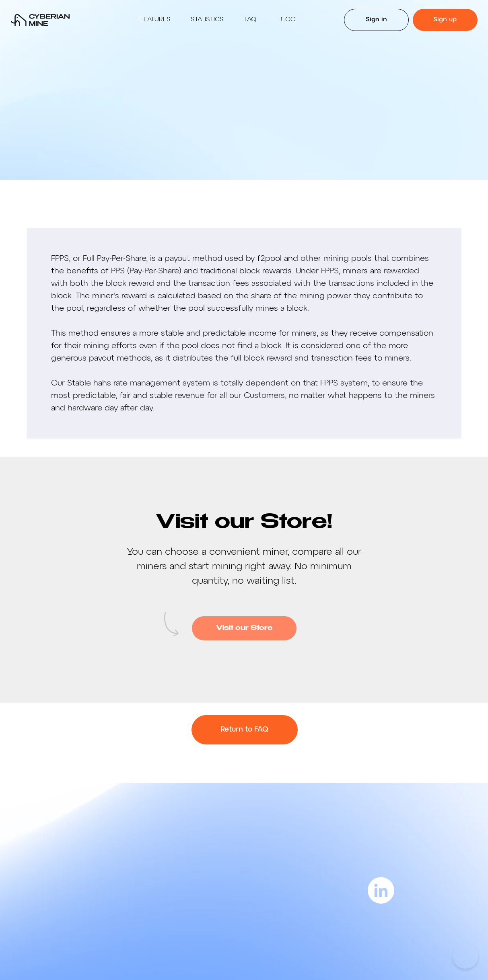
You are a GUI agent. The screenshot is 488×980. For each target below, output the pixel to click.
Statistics (207, 20)
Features (155, 20)
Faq (250, 20)
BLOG (287, 20)
